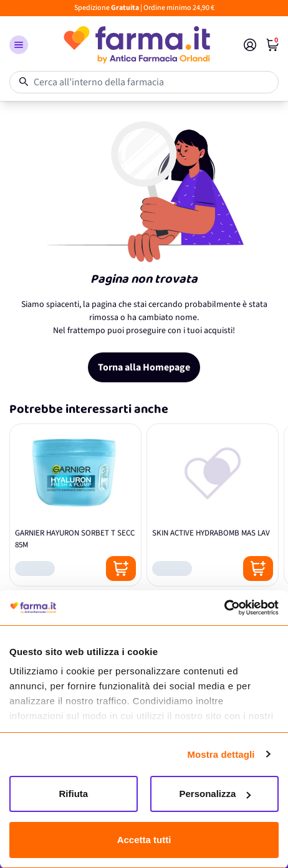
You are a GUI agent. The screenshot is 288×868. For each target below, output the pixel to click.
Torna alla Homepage (144, 367)
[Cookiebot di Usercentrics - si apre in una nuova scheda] (224, 608)
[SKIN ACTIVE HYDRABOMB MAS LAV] (213, 505)
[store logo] (136, 45)
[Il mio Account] (250, 45)
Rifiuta (74, 794)
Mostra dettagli (221, 754)
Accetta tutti (144, 840)
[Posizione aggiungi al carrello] (121, 568)
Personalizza (215, 794)
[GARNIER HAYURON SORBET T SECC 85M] (75, 505)
